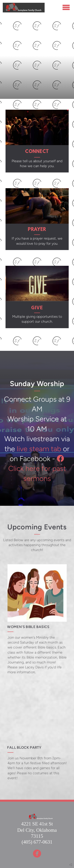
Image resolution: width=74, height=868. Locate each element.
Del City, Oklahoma (37, 830)
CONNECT (37, 152)
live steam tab (39, 449)
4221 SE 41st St (37, 824)
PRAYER (37, 230)
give (37, 307)
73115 (37, 836)
